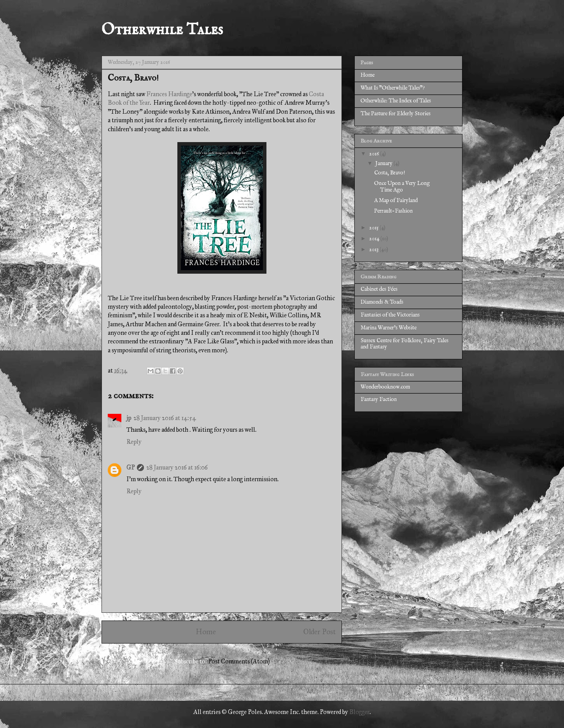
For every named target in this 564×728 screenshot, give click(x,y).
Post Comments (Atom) (239, 661)
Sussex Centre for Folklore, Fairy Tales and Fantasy (405, 344)
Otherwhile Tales (162, 30)
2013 (374, 250)
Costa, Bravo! (390, 173)
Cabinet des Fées (379, 289)
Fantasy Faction (379, 399)
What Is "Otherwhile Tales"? (393, 88)
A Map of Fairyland (396, 200)
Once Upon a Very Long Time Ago (402, 187)
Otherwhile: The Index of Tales (396, 101)
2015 (374, 228)
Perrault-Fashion (393, 211)
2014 (375, 239)
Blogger (359, 712)
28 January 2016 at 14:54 (165, 418)
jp (129, 418)
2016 (375, 154)
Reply (134, 442)
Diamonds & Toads (382, 302)
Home (206, 632)
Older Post (320, 632)
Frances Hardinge (169, 94)
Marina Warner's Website (389, 328)
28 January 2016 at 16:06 (177, 467)
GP (130, 467)
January (384, 164)
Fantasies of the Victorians (390, 315)
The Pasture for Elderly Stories (396, 114)
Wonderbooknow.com (385, 387)
